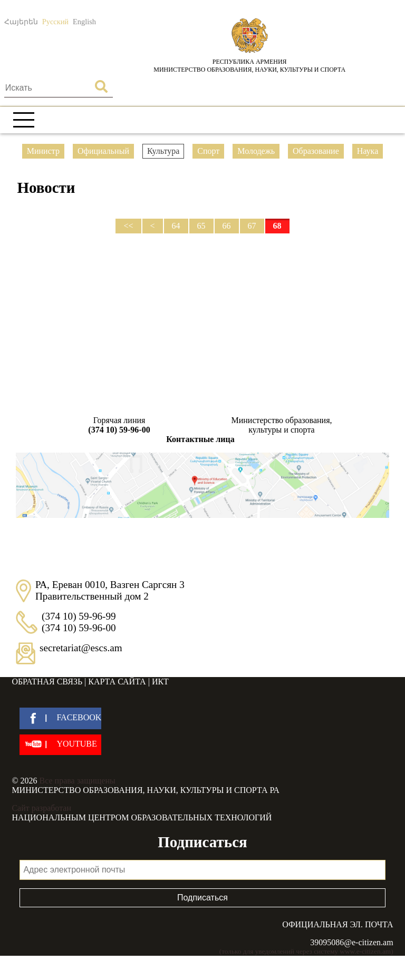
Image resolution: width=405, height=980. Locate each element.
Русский (55, 22)
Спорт (208, 151)
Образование (316, 151)
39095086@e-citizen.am (351, 942)
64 (176, 226)
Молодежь (256, 151)
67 (252, 226)
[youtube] (60, 745)
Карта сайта (117, 682)
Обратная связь (47, 682)
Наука (368, 151)
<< (128, 226)
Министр (43, 151)
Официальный (103, 151)
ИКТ (160, 682)
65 (201, 226)
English (84, 22)
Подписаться (202, 898)
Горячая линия (119, 425)
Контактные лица (200, 439)
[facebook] (60, 718)
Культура (163, 151)
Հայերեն (21, 22)
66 (227, 226)
